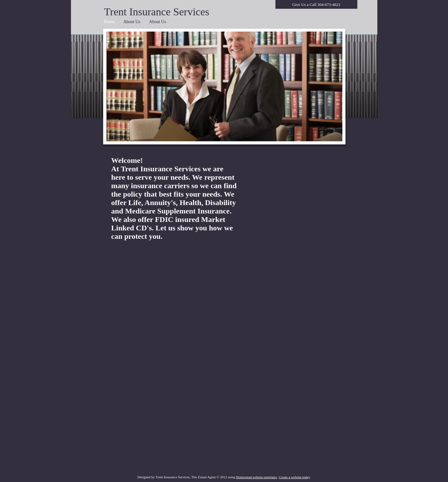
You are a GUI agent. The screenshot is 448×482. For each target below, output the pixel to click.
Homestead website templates (257, 477)
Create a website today (294, 477)
